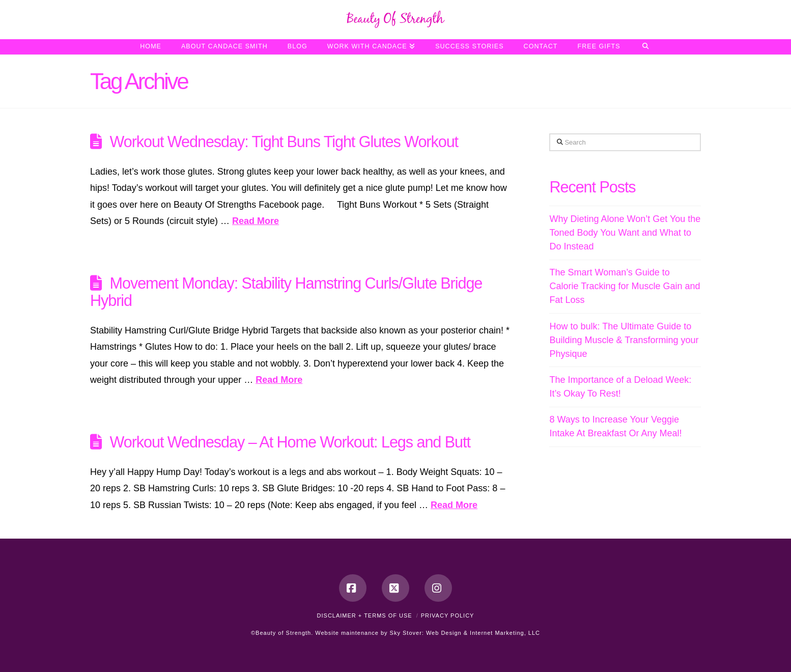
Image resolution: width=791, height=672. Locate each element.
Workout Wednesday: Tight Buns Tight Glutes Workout (284, 142)
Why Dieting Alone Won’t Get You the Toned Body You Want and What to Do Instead (625, 233)
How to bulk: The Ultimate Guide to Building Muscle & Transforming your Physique (624, 340)
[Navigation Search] (646, 47)
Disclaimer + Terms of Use (365, 615)
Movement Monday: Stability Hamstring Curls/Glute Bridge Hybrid (286, 292)
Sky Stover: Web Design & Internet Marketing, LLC (465, 633)
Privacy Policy (448, 615)
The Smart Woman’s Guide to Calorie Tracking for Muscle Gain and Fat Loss (625, 286)
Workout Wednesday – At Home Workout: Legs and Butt (290, 442)
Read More (256, 221)
